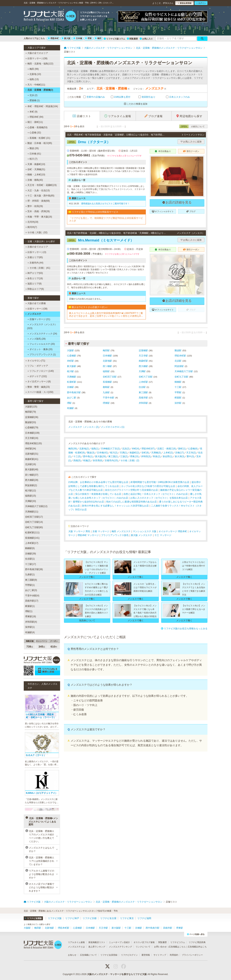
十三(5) (77, 456)
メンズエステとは (76, 947)
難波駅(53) (31, 422)
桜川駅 (70, 371)
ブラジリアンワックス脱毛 (115, 535)
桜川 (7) (32, 159)
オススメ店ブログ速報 (144, 942)
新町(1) (182, 449)
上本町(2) (168, 453)
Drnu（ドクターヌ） (89, 142)
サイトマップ (160, 955)
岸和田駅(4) (31, 622)
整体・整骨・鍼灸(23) (38, 387)
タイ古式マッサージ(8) (38, 382)
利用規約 (174, 955)
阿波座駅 (179, 366)
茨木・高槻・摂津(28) (38, 211)
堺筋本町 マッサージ (88, 535)
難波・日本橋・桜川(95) (39, 143)
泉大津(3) (180, 456)
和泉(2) (157, 456)
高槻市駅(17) (32, 601)
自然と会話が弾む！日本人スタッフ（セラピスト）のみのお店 (156, 494)
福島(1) (95, 449)
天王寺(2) (191, 453)
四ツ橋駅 (107, 366)
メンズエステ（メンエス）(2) (84, 427)
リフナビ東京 (127, 918)
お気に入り (146, 39)
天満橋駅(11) (32, 512)
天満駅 (142, 371)
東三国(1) (113, 456)
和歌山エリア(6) (35, 289)
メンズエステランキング (120, 947)
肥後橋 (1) (33, 100)
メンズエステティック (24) (42, 334)
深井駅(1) (30, 627)
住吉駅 (142, 387)
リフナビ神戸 (72, 918)
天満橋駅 (72, 377)
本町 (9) (32, 112)
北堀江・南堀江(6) (167, 449)
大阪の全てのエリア (37, 53)
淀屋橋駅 (143, 350)
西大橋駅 (143, 366)
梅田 (98, 38)
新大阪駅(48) (32, 469)
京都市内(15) (111, 460)
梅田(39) (73, 449)
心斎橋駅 (72, 356)
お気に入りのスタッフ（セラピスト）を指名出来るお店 (159, 498)
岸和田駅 (143, 403)
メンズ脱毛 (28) (36, 339)
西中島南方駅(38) (34, 569)
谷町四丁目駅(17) (34, 517)
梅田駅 (106, 350)
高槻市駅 (143, 398)
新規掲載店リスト (97, 942)
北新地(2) (84, 449)
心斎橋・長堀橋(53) (36, 127)
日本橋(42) (102, 453)
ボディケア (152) (37, 376)
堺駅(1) (29, 611)
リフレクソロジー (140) (41, 371)
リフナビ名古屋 (108, 918)
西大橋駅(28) (32, 480)
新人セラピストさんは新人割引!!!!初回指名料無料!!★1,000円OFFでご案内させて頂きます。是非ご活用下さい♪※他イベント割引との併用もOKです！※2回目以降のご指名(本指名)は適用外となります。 (106, 315)
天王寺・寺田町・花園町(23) (41, 185)
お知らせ (72, 955)
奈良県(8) (98, 460)
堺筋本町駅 (180, 356)
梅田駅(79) (31, 412)
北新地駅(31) (32, 454)
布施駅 (70, 408)
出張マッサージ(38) (36, 58)
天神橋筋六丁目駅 (184, 371)
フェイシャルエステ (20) (41, 344)
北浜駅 (178, 361)
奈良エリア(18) (34, 278)
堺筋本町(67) (148, 449)
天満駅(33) (31, 501)
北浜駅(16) (31, 464)
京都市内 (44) (35, 263)
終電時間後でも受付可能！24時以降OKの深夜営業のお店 (160, 482)
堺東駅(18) (31, 616)
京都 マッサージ (101, 531)
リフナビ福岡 (144, 918)
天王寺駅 (143, 356)
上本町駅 (143, 382)
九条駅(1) (30, 575)
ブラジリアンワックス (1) (42, 355)
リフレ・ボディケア (37, 366)
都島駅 (106, 387)
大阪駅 (70, 350)
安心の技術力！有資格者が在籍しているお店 (98, 494)
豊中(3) (190, 456)
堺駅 (69, 403)
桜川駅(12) (31, 491)
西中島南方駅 (74, 392)
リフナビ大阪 (55, 918)
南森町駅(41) (32, 459)
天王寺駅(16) (32, 438)
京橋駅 (70, 387)
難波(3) (91, 453)
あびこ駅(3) (31, 590)
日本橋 (78, 38)
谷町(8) (145, 453)
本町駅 (70, 361)
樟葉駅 (178, 398)
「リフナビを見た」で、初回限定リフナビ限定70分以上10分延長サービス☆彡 (106, 219)
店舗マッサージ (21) (39, 319)
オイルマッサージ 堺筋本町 (173, 531)
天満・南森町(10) (35, 164)
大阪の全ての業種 (35, 303)
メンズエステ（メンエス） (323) (42, 326)
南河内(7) (31, 227)
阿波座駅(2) (31, 485)
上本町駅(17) (32, 543)
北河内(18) (32, 222)
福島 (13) (33, 79)
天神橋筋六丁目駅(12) (36, 506)
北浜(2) (126, 449)
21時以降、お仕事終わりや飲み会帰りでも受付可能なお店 (98, 482)
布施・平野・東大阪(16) (39, 217)
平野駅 (178, 392)
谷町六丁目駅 (146, 377)
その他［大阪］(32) (36, 232)
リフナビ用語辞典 (197, 942)
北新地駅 (107, 361)
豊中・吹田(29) (34, 206)
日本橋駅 (107, 356)
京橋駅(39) (31, 554)
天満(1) (124, 453)
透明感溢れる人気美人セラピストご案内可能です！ (105, 204)
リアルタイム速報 (76, 942)
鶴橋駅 (178, 382)
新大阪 (66, 38)
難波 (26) (33, 148)
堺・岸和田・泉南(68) (38, 201)
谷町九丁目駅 (181, 377)
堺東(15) (134, 456)
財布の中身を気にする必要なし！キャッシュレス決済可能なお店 (115, 506)
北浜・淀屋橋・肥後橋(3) (39, 90)
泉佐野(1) (168, 456)
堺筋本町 (53, 38)
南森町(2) (134, 453)
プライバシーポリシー (192, 955)
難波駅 (178, 350)
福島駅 (106, 371)
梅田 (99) (33, 69)
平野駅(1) (30, 585)
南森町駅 (143, 361)
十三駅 (178, 387)
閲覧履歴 (132, 39)
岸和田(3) (146, 456)
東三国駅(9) (31, 580)
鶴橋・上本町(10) (35, 175)
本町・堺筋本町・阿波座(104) (42, 106)
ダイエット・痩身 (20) (40, 349)
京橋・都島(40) (34, 180)
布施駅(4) (30, 632)
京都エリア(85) (34, 257)
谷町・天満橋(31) (35, 169)
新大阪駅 (72, 366)
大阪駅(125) (31, 407)
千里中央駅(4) (32, 596)
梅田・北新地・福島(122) (39, 64)
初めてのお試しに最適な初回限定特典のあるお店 (131, 502)
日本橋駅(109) (32, 433)
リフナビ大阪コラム (114, 39)
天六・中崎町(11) (35, 85)
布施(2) (87, 460)
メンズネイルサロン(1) (113, 427)
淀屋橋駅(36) (32, 417)
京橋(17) (179, 453)
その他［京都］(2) (130, 460)
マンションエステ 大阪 (145, 531)
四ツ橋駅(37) (32, 475)
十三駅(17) (31, 564)
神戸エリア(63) (34, 273)
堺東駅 (106, 403)
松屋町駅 (72, 382)
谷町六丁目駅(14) (34, 522)
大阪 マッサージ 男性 (79, 531)
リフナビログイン (129, 955)
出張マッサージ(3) (36, 252)
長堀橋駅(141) (32, 538)
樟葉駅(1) (30, 606)
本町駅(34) (31, 449)
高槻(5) (77, 460)
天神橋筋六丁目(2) (110, 449)
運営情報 (146, 955)
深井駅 (178, 403)
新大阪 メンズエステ (142, 535)
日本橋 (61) (34, 154)
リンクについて (143, 947)
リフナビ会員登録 (109, 955)
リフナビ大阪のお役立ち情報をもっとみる (184, 629)
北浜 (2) (32, 95)
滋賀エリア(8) (33, 284)
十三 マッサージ (163, 535)
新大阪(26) (101, 456)
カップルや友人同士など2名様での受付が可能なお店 (148, 486)
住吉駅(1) (30, 559)
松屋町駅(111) (32, 533)
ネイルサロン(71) (35, 361)
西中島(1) (88, 456)
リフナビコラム (178, 942)
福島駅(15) (31, 496)
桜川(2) (114, 453)
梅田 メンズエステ (121, 531)
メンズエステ (33, 314)
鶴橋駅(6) (30, 548)
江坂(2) (124, 456)
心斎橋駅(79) (32, 428)
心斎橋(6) (193, 449)
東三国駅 (143, 392)
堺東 (88, 38)
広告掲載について (88, 955)
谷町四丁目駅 (110, 377)
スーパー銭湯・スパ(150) (39, 392)
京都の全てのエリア (37, 247)
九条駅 (106, 392)
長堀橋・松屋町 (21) (39, 138)
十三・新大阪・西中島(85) (40, 196)
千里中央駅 (109, 398)
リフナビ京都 (90, 918)
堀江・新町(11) (34, 122)
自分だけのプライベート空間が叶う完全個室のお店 (131, 490)
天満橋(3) (156, 453)
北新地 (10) (34, 74)
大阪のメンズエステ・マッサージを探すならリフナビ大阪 (117, 974)
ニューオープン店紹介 (119, 942)
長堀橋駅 (107, 382)
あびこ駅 (72, 398)
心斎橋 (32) (34, 133)
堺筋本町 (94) (35, 117)
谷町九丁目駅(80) (34, 527)
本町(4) (136, 449)
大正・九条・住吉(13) (38, 190)
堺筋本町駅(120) (33, 443)
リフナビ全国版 (33, 918)
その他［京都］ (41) (39, 268)
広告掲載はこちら (177, 947)
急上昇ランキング (97, 947)
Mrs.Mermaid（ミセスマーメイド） (100, 240)
